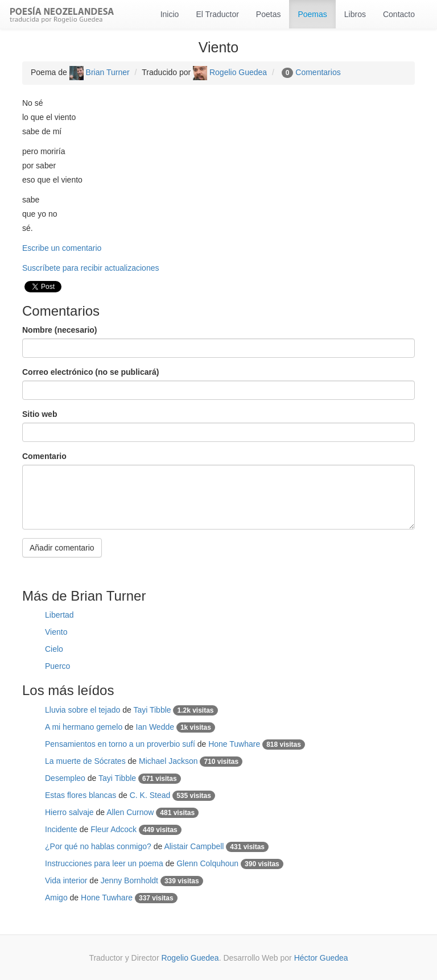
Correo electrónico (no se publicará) (90, 372)
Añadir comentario (62, 548)
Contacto (399, 14)
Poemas (312, 14)
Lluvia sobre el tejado (83, 710)
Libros (355, 14)
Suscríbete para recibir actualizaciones (90, 268)
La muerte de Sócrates (85, 761)
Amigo (56, 898)
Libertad (59, 615)
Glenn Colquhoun (207, 863)
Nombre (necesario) (59, 330)
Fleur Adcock (114, 829)
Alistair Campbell (194, 846)
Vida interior (66, 880)
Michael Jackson (168, 761)
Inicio (170, 14)
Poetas (269, 14)
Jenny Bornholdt (129, 880)
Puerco (57, 666)
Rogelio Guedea (230, 72)
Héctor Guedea (321, 958)
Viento (56, 632)
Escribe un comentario (62, 248)
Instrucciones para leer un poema (104, 863)
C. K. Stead (150, 795)
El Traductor (217, 14)
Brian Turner (100, 72)
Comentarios (318, 72)
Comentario (44, 456)
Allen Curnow (130, 812)
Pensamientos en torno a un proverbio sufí (120, 744)
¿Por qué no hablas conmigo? (98, 846)
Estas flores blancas (81, 795)
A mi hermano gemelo (84, 727)
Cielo (54, 649)
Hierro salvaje (69, 812)
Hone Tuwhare (234, 744)
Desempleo (65, 778)
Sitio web (40, 414)
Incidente (61, 829)
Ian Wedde (155, 727)
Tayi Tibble (152, 710)
